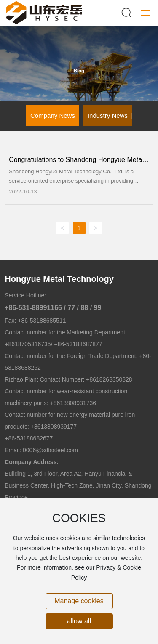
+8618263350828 (109, 379)
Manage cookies (79, 601)
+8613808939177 (54, 427)
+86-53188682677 (29, 438)
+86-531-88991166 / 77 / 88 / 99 (53, 308)
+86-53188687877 (78, 344)
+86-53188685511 (42, 321)
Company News (53, 115)
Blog (79, 71)
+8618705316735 (28, 344)
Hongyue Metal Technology (59, 279)
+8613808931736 (73, 403)
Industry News (108, 115)
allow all (79, 621)
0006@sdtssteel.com (50, 450)
